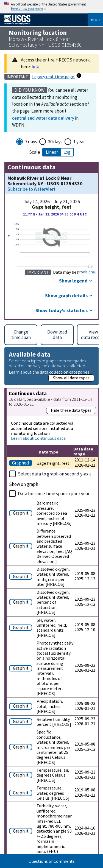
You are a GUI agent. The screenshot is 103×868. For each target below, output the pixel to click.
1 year (79, 142)
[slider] (90, 266)
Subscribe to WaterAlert (31, 189)
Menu (95, 20)
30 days (55, 142)
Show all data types (71, 378)
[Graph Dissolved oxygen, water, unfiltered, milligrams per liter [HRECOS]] (22, 576)
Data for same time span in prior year (54, 494)
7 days (31, 142)
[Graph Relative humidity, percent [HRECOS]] (22, 721)
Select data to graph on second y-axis (55, 474)
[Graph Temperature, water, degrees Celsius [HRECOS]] (22, 792)
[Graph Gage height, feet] (22, 462)
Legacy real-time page (54, 77)
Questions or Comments (52, 861)
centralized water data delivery (43, 118)
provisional (86, 272)
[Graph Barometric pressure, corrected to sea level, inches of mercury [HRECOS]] (22, 513)
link (35, 67)
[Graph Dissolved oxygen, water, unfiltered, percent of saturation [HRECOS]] (22, 602)
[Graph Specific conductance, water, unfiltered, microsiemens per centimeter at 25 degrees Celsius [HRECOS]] (22, 747)
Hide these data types (71, 410)
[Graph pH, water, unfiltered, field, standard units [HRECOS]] (22, 627)
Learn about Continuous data (38, 438)
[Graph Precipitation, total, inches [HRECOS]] (22, 706)
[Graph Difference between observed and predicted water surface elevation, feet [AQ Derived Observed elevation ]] (22, 546)
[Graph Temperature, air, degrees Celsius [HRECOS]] (22, 775)
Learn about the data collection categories (49, 372)
